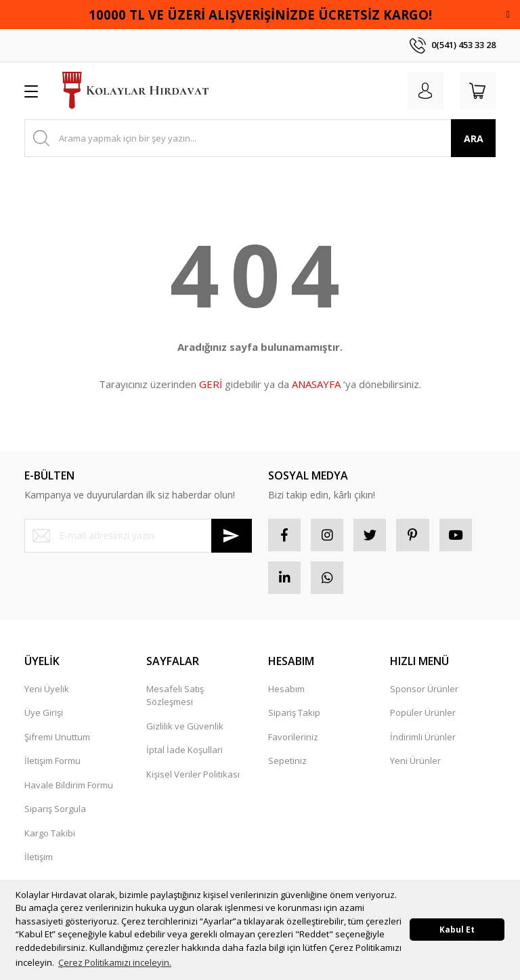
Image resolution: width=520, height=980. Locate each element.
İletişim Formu (52, 763)
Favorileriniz (293, 740)
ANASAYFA (316, 384)
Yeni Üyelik (47, 691)
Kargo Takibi (50, 836)
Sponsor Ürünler (424, 691)
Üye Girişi (44, 715)
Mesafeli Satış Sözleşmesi (175, 698)
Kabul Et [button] (457, 929)
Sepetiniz (287, 763)
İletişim (39, 859)
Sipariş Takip (294, 715)
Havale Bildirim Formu (69, 788)
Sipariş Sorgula (55, 811)
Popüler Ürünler (423, 715)
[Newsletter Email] (138, 536)
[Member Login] (422, 91)
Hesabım (286, 691)
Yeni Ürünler (415, 763)
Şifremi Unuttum (57, 740)
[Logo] (135, 91)
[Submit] (232, 536)
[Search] (260, 138)
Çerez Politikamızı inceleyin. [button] (115, 962)
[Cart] (477, 91)
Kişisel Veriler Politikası (193, 777)
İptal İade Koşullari (185, 752)
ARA (474, 139)
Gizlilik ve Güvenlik (185, 729)
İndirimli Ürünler (423, 740)
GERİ (211, 384)
